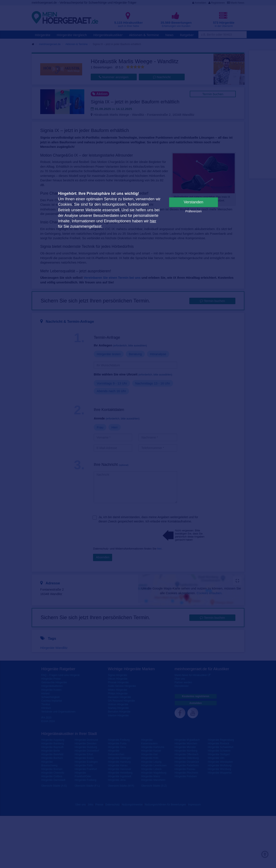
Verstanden (194, 202)
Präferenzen (193, 211)
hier (153, 221)
